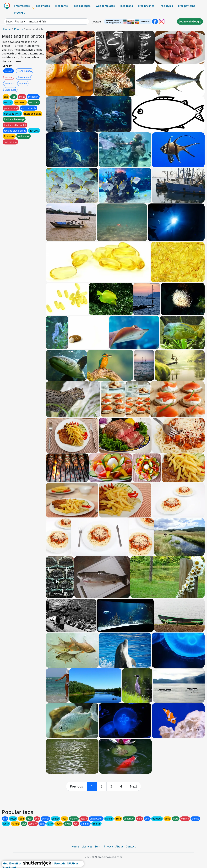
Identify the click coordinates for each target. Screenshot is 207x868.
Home (7, 29)
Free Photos (42, 6)
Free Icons (126, 6)
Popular (23, 83)
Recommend (24, 77)
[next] (134, 786)
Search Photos (15, 21)
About (119, 847)
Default (9, 71)
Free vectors (22, 6)
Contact (131, 847)
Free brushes (146, 6)
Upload (97, 22)
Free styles (166, 6)
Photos (18, 29)
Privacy (108, 847)
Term (98, 847)
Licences (87, 847)
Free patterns (187, 6)
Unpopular (10, 90)
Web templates (105, 6)
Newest (9, 77)
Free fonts (61, 6)
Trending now (25, 71)
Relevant (9, 83)
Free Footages (82, 6)
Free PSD (20, 13)
